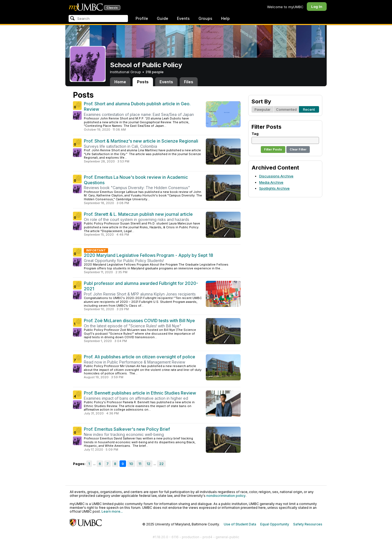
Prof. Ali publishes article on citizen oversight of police (140, 357)
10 (131, 464)
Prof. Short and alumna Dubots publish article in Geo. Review (137, 106)
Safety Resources (308, 524)
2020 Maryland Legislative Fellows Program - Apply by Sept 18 (148, 255)
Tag (255, 134)
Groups (205, 18)
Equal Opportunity (275, 524)
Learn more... (112, 511)
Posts (143, 82)
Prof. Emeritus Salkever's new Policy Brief (127, 429)
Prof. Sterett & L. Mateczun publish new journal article (138, 214)
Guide (163, 18)
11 (140, 464)
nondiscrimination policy (226, 496)
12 (148, 464)
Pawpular (263, 109)
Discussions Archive (276, 176)
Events (183, 18)
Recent (309, 109)
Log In (317, 7)
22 (161, 464)
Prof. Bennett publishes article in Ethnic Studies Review (140, 393)
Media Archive (271, 182)
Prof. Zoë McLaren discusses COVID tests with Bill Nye (139, 321)
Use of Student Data (240, 524)
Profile (142, 18)
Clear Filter (298, 149)
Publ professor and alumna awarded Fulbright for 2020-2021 (141, 286)
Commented (286, 109)
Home (120, 82)
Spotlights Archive (274, 188)
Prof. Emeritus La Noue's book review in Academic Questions (136, 180)
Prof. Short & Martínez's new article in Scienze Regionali (141, 141)
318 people (154, 72)
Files (189, 82)
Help (225, 18)
